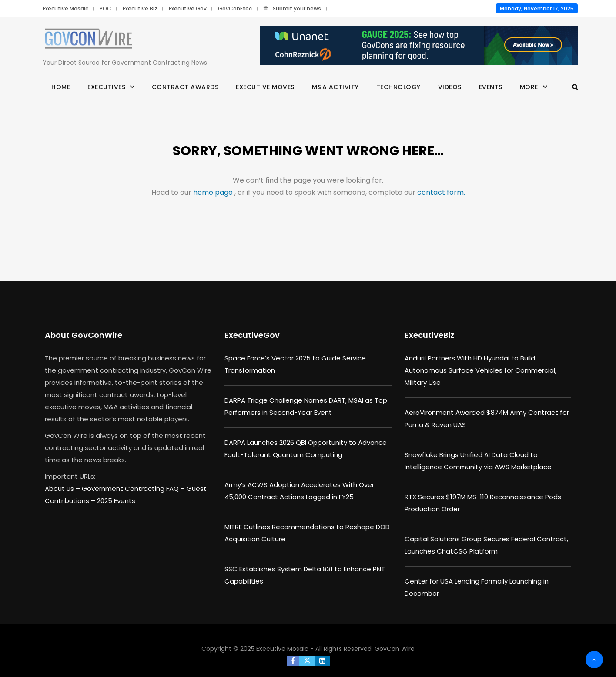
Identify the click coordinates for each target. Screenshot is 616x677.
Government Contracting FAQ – (134, 489)
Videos (450, 87)
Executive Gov (188, 8)
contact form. (441, 192)
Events (491, 87)
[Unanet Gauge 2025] (419, 46)
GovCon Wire (395, 649)
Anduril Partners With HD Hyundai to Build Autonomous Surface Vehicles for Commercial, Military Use (480, 370)
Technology (398, 87)
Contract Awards (185, 87)
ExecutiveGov (252, 335)
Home (61, 87)
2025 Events (116, 501)
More (529, 87)
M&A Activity (335, 87)
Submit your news (292, 8)
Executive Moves (265, 87)
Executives (106, 87)
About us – (63, 489)
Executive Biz (140, 8)
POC (105, 8)
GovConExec (235, 8)
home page (214, 192)
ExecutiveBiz (429, 335)
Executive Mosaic (65, 8)
